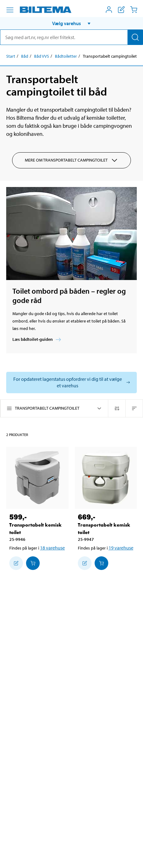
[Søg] (135, 37)
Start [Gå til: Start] (11, 56)
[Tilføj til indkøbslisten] (16, 563)
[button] (71, 23)
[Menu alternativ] (10, 10)
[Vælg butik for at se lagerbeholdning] (71, 383)
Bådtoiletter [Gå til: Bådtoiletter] (66, 56)
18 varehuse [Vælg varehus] (52, 548)
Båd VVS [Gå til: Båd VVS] (42, 56)
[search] (71, 37)
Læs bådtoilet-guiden (37, 340)
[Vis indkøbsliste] (121, 10)
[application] (131, 854)
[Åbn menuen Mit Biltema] (109, 10)
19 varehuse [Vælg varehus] (121, 548)
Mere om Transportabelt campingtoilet (71, 160)
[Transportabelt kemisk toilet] (37, 478)
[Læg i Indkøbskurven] (33, 563)
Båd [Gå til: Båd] (25, 56)
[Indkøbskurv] (134, 10)
